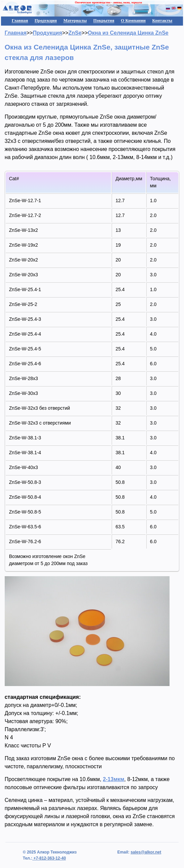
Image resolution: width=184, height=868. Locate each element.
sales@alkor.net (146, 852)
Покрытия (104, 20)
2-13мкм (114, 779)
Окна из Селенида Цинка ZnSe (128, 33)
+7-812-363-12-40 (49, 858)
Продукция (46, 20)
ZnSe (75, 33)
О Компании (133, 20)
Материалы (75, 20)
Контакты (162, 20)
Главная (20, 20)
